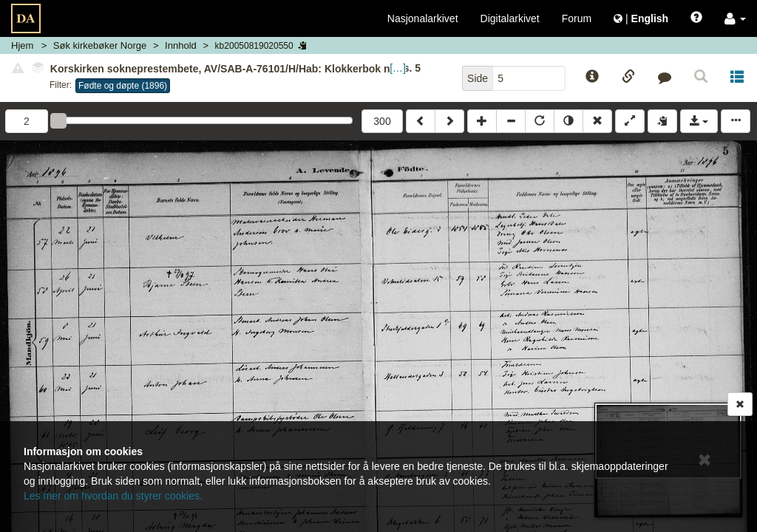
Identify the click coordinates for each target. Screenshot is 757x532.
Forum (577, 18)
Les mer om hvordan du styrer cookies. (113, 496)
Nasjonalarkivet (423, 18)
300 (382, 121)
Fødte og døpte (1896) (123, 86)
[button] (735, 18)
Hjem (22, 45)
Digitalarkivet (510, 18)
